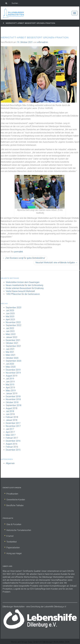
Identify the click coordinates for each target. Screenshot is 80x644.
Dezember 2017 (13, 423)
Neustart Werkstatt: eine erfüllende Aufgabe (57, 263)
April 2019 (10, 388)
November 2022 (13, 322)
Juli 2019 (10, 379)
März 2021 (11, 355)
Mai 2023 (10, 316)
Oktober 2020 (12, 358)
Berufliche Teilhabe (14, 505)
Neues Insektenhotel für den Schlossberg (24, 285)
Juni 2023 (10, 314)
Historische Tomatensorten (18, 530)
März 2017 (11, 435)
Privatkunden (11, 494)
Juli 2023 (10, 311)
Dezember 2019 (13, 370)
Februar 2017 (12, 438)
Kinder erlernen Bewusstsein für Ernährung (25, 288)
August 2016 (12, 444)
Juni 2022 (10, 331)
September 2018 (14, 405)
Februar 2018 (12, 417)
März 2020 (11, 367)
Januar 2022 (12, 337)
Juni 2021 (10, 349)
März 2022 (11, 334)
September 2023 (14, 308)
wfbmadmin (43, 42)
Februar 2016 (12, 447)
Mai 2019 (10, 385)
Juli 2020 (10, 364)
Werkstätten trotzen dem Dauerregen (23, 282)
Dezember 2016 (13, 441)
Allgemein (10, 463)
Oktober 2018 (12, 402)
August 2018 (12, 408)
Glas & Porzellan (13, 524)
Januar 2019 (12, 394)
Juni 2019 (10, 382)
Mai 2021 (10, 352)
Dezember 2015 (13, 450)
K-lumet (9, 536)
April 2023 (10, 319)
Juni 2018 (10, 414)
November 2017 (13, 426)
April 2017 (10, 432)
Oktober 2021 (12, 343)
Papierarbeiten (12, 548)
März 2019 (11, 391)
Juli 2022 (10, 328)
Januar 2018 (12, 420)
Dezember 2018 (13, 397)
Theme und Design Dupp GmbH (25, 642)
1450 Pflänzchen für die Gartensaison (23, 294)
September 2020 (14, 361)
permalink (19, 252)
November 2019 (13, 373)
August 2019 (12, 376)
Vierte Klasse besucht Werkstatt (20, 291)
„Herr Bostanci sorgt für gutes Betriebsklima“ (24, 258)
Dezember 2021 (13, 340)
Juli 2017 (10, 429)
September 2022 (14, 325)
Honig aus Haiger (13, 553)
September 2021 (14, 346)
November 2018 (13, 399)
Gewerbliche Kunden (15, 500)
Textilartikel (11, 542)
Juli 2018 (10, 411)
